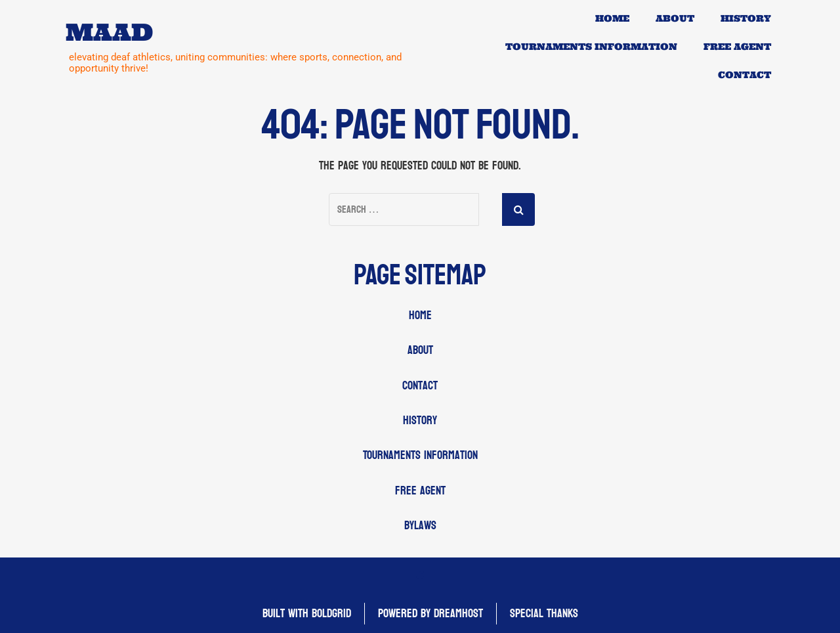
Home (612, 18)
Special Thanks (544, 614)
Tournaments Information (591, 47)
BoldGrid (331, 614)
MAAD (109, 33)
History (746, 18)
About (675, 18)
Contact (745, 75)
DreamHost (458, 614)
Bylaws (420, 526)
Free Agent (737, 47)
